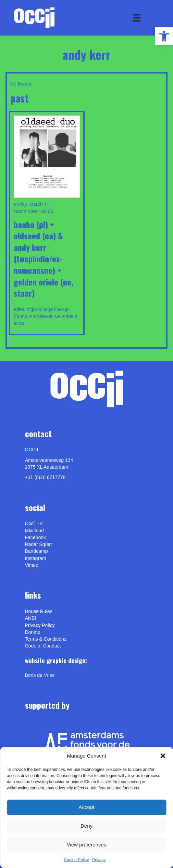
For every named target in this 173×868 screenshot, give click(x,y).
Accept (87, 807)
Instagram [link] (36, 558)
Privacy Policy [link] (40, 625)
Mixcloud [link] (34, 531)
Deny (86, 826)
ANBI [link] (31, 618)
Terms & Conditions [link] (46, 639)
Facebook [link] (35, 537)
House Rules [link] (39, 611)
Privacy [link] (99, 860)
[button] (163, 756)
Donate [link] (33, 632)
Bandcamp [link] (36, 551)
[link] (164, 36)
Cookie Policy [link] (76, 860)
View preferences (87, 845)
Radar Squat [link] (39, 544)
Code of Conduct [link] (43, 646)
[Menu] (137, 18)
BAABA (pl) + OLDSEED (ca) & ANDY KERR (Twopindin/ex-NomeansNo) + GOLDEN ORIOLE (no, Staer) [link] (44, 259)
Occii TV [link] (34, 523)
